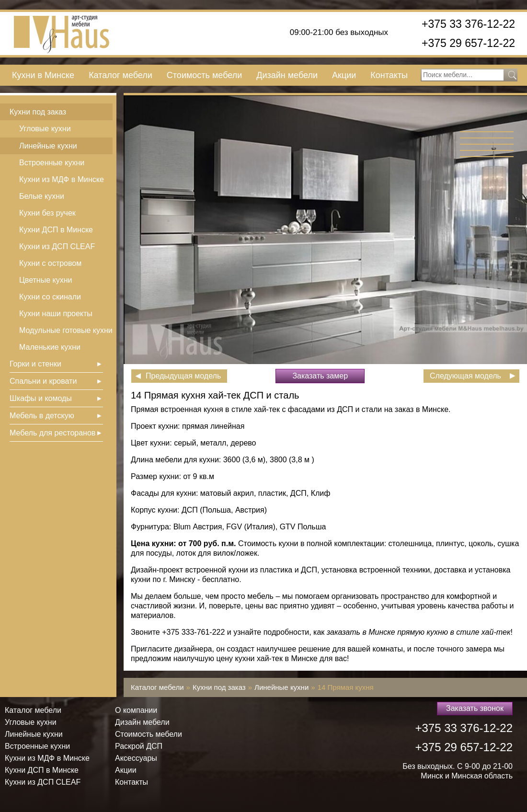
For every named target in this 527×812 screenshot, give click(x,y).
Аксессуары (136, 758)
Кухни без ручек (47, 213)
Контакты (389, 75)
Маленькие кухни (50, 347)
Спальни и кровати (43, 381)
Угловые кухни (45, 129)
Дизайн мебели (287, 75)
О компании (136, 710)
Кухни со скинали (50, 297)
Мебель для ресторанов (52, 433)
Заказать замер (320, 376)
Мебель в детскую (42, 416)
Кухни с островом (50, 263)
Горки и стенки (35, 364)
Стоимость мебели (204, 75)
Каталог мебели (120, 75)
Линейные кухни (48, 146)
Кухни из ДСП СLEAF (57, 246)
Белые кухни (42, 196)
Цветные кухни (46, 280)
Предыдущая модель (183, 376)
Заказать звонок (475, 708)
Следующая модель (465, 376)
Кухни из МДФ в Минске (62, 179)
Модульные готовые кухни (66, 330)
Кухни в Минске (43, 75)
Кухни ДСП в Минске (56, 230)
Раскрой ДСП (139, 746)
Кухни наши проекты (56, 314)
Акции (344, 75)
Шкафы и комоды (41, 398)
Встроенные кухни (52, 163)
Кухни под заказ (38, 112)
